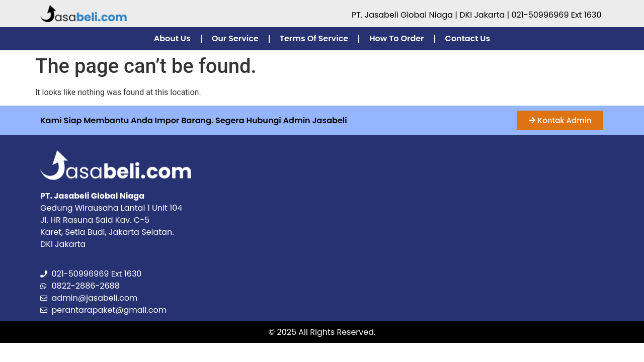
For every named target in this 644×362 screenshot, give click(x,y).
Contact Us (468, 38)
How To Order (396, 38)
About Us (172, 38)
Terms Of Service (314, 38)
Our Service (235, 38)
